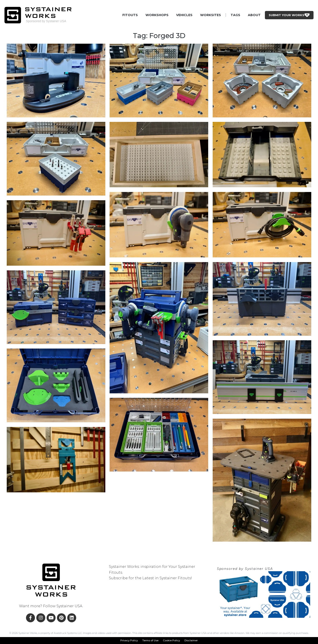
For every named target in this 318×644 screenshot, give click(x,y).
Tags (235, 15)
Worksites (211, 15)
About (254, 15)
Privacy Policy (129, 641)
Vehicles (184, 15)
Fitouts (130, 15)
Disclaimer (191, 641)
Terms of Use (150, 641)
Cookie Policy (171, 641)
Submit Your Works (289, 15)
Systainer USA (69, 606)
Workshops (157, 15)
